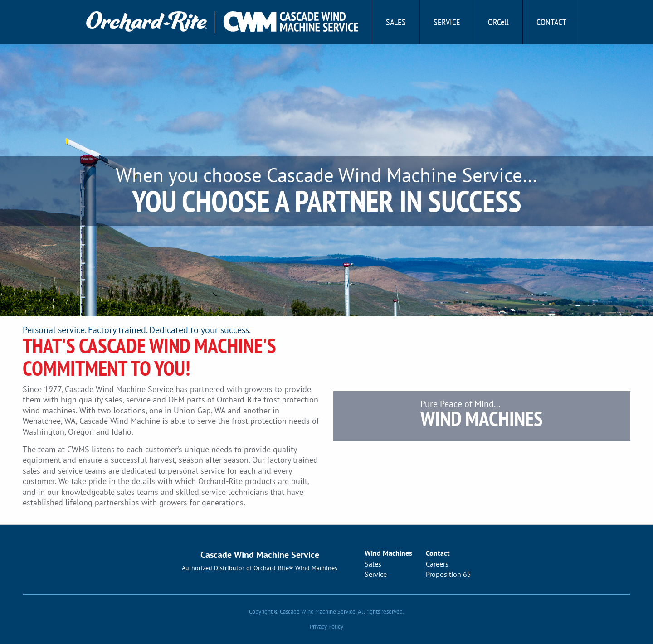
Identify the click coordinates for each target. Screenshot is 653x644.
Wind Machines (388, 553)
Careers (437, 564)
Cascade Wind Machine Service (260, 555)
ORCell (498, 22)
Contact (551, 22)
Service (447, 22)
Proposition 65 (448, 574)
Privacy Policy (326, 627)
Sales (396, 22)
